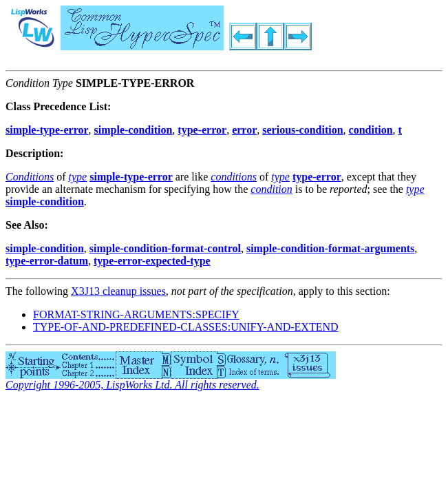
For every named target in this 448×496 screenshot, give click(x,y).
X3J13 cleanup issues (118, 291)
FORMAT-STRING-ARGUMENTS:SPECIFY (136, 314)
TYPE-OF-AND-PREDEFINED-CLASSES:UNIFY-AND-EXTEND (186, 327)
